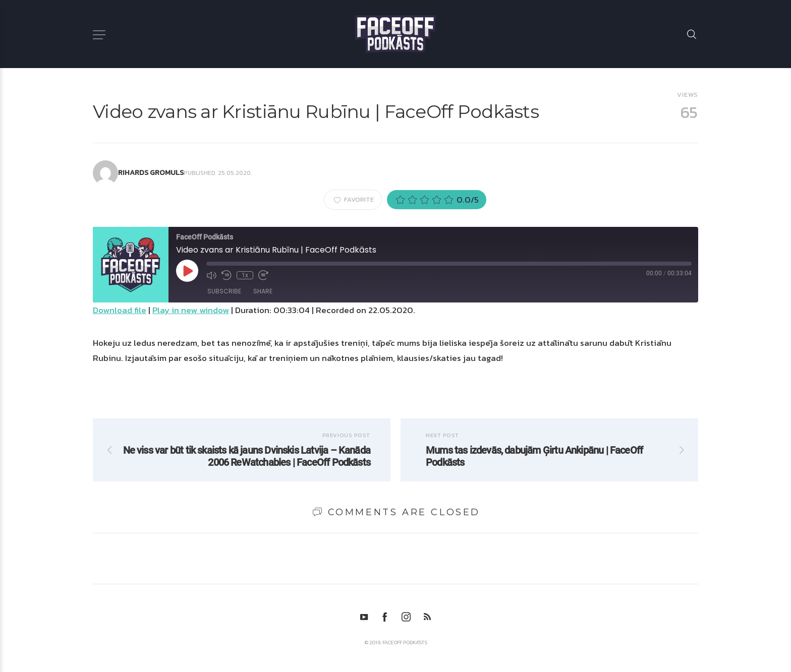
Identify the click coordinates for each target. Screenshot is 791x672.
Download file (120, 310)
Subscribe (224, 291)
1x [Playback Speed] (245, 275)
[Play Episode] (187, 271)
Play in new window (191, 310)
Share (263, 291)
